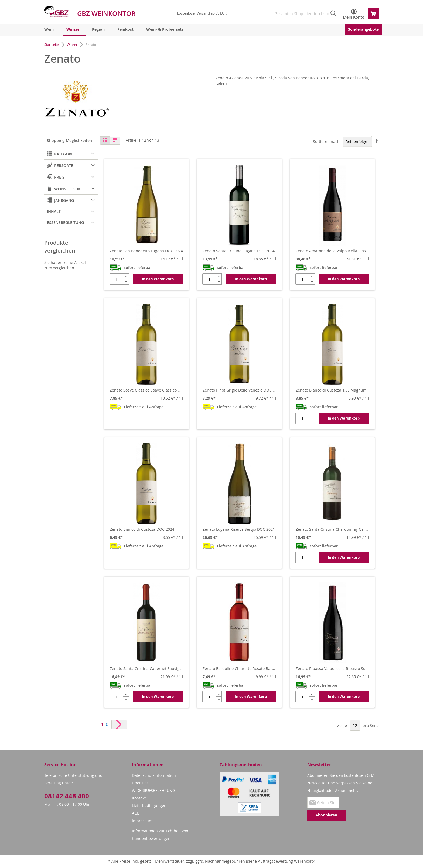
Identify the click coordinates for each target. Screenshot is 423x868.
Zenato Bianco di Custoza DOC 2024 (142, 529)
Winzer (73, 45)
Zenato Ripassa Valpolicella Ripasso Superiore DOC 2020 (332, 668)
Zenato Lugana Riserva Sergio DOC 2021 (239, 529)
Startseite (52, 45)
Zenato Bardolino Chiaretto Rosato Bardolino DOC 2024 (239, 668)
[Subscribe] (326, 815)
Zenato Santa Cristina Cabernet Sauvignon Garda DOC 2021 (146, 668)
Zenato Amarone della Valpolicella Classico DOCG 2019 (332, 251)
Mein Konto (354, 17)
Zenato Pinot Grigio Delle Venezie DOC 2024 (239, 390)
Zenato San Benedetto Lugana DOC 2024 (146, 251)
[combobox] (306, 13)
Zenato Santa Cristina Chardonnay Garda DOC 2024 (332, 529)
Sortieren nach (326, 142)
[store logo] (57, 12)
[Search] (333, 13)
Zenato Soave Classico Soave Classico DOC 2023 (146, 390)
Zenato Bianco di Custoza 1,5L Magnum (331, 390)
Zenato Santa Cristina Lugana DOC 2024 (239, 251)
